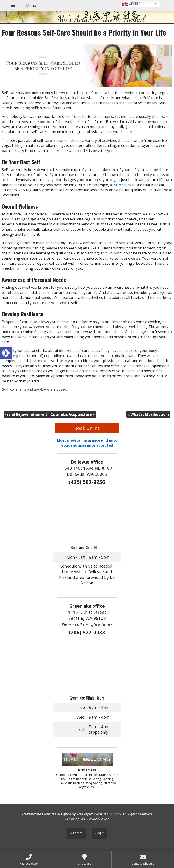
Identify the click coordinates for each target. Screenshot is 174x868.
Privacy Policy (98, 819)
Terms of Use (75, 819)
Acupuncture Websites (39, 814)
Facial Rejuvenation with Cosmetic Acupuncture (50, 414)
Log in (100, 833)
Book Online (87, 428)
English (132, 4)
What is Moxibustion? (148, 414)
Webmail (76, 833)
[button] (6, 353)
